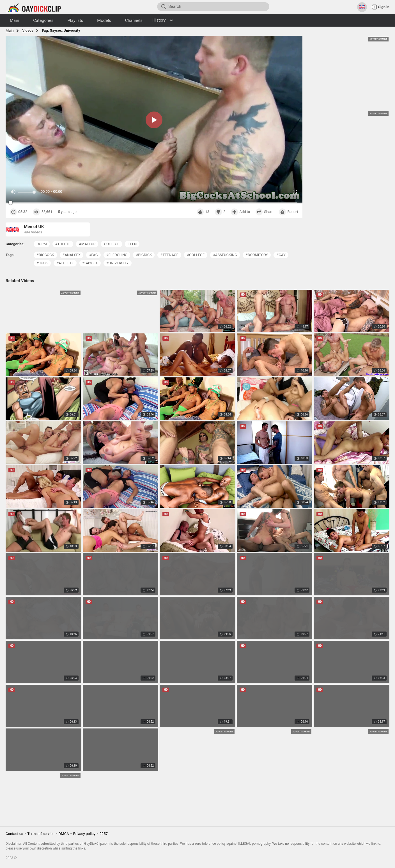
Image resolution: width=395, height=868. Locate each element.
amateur (87, 244)
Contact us (14, 834)
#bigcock (45, 255)
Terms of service (41, 834)
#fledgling (117, 255)
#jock (42, 263)
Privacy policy (84, 834)
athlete (63, 244)
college (112, 244)
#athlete (65, 263)
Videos (28, 30)
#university (118, 263)
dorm (42, 244)
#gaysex (90, 263)
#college (196, 255)
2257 (104, 834)
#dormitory (257, 255)
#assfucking (225, 255)
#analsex (72, 255)
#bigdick (144, 255)
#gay (281, 255)
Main (10, 30)
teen (132, 244)
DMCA (64, 834)
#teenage (169, 255)
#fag (93, 255)
